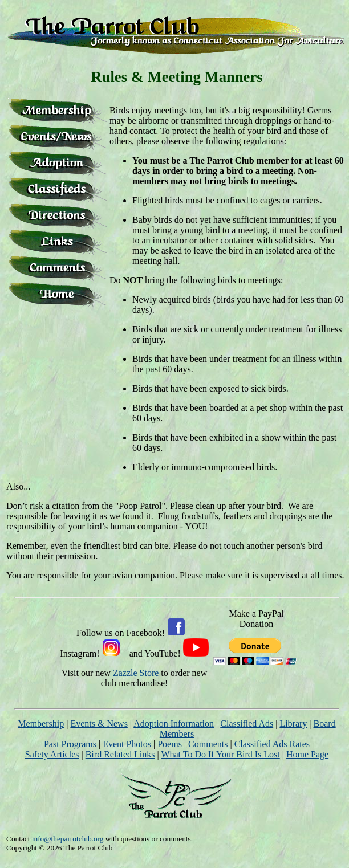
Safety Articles (52, 754)
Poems (170, 744)
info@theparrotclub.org (68, 839)
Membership (41, 724)
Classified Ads (247, 724)
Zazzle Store (136, 673)
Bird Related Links (120, 754)
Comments (208, 744)
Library (293, 724)
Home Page (307, 754)
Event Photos (127, 744)
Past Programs (70, 744)
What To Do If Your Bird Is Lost (220, 754)
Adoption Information (174, 724)
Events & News (99, 724)
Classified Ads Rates (272, 744)
